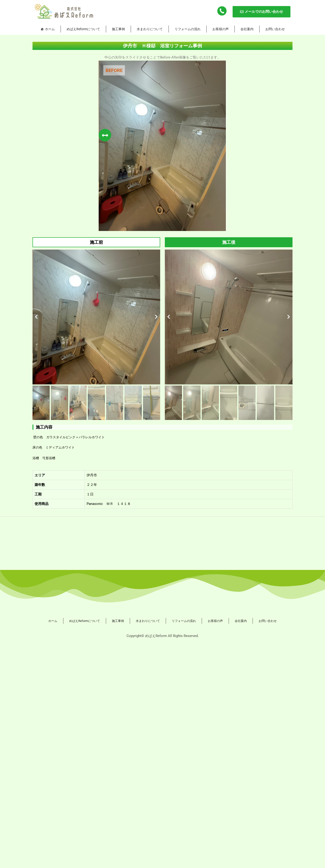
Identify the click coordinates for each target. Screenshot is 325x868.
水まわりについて (150, 29)
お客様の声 (221, 29)
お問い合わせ (275, 29)
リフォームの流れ (188, 29)
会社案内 (247, 29)
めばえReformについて (83, 29)
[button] (36, 317)
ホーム (50, 29)
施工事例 (118, 29)
